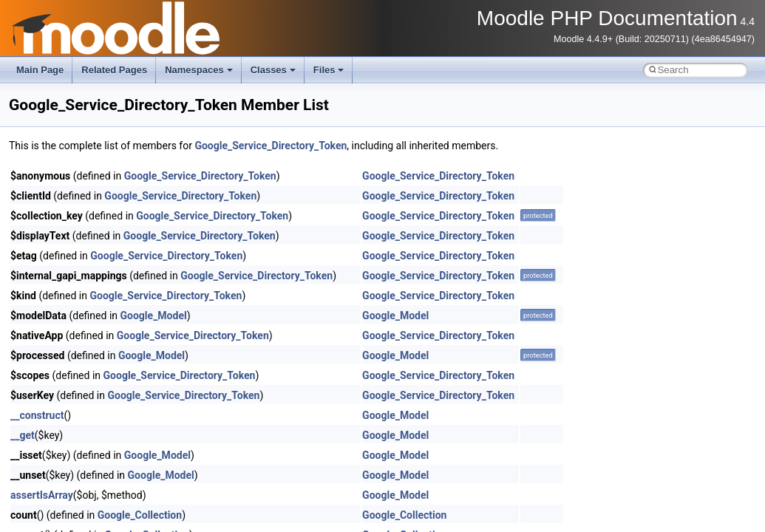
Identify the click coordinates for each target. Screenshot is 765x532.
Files (329, 70)
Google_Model (154, 316)
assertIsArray (42, 495)
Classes (273, 70)
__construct (37, 415)
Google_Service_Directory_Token (271, 146)
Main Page (40, 70)
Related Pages (114, 70)
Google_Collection (140, 515)
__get (23, 435)
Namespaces (199, 70)
